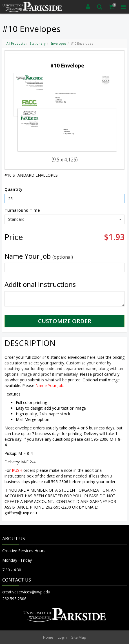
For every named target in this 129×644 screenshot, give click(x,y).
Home (48, 637)
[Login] (88, 7)
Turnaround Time (22, 210)
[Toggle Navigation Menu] (123, 7)
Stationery (38, 43)
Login (62, 637)
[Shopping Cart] (112, 7)
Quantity (14, 189)
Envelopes (58, 43)
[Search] (100, 7)
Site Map (79, 637)
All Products (16, 43)
